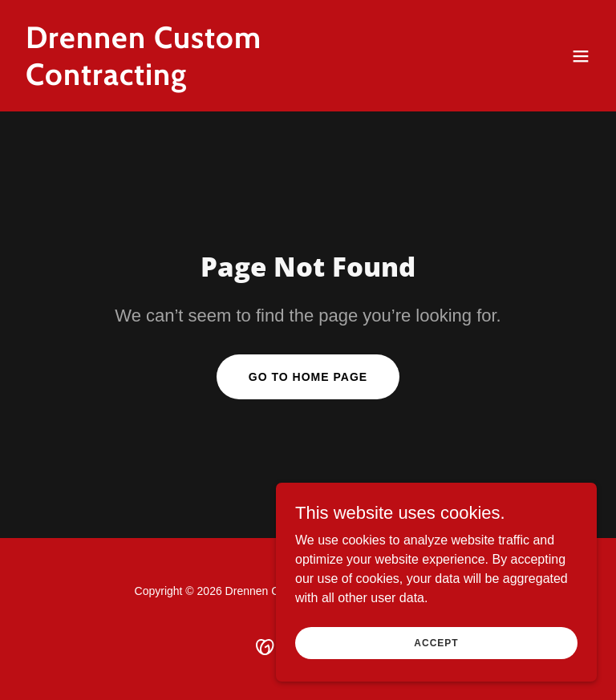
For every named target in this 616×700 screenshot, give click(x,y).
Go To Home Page (308, 377)
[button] (581, 56)
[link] (221, 81)
